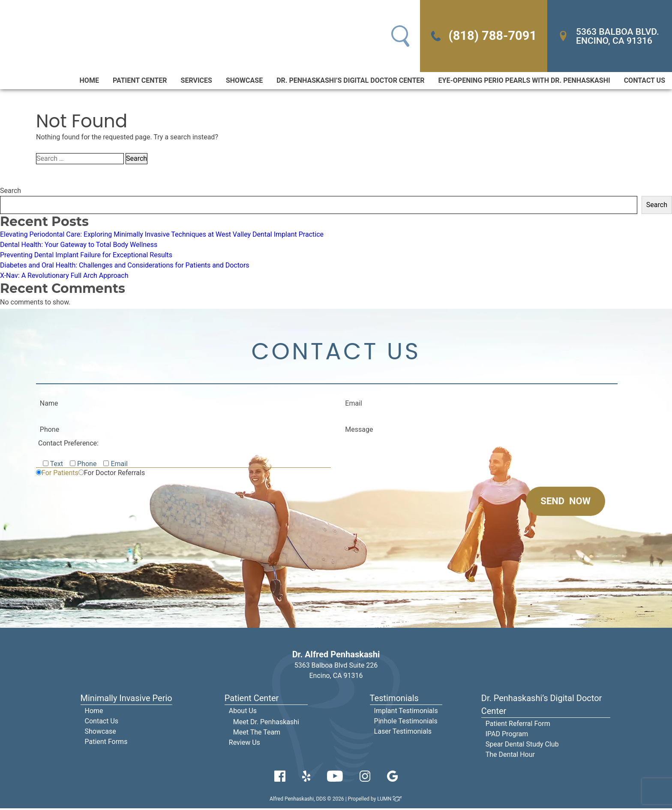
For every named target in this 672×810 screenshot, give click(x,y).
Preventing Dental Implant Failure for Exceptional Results (86, 256)
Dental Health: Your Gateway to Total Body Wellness (79, 245)
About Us (243, 712)
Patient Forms (106, 743)
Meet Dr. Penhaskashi (266, 724)
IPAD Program (507, 736)
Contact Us (645, 81)
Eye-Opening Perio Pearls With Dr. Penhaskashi (524, 81)
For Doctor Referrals (114, 474)
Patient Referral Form (518, 725)
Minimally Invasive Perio (126, 700)
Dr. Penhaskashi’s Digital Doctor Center (350, 81)
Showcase (244, 81)
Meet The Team (257, 734)
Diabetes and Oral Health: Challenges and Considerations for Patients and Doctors (125, 266)
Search (10, 191)
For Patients (60, 474)
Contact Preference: (68, 445)
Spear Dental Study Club (522, 746)
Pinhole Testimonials (406, 723)
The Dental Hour (510, 756)
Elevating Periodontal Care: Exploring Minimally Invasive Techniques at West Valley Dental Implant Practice (162, 235)
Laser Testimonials (403, 733)
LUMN (390, 801)
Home (89, 81)
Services (196, 81)
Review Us (244, 744)
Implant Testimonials (406, 712)
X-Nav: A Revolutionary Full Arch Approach (64, 276)
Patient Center (140, 81)
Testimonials (394, 700)
